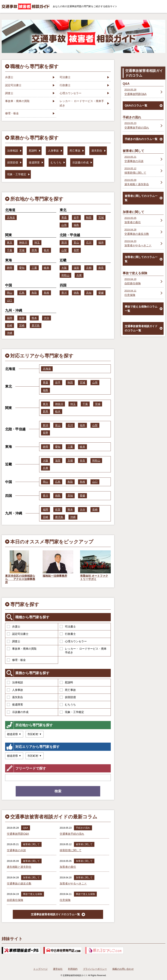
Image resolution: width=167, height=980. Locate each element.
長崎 (10, 326)
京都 (89, 268)
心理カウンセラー (73, 641)
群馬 (34, 250)
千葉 (10, 250)
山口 (10, 300)
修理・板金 (16, 660)
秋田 (89, 218)
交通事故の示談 (16, 850)
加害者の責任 (68, 867)
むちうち (68, 705)
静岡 (10, 268)
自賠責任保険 (15, 900)
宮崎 (22, 326)
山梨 (64, 250)
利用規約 (73, 969)
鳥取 (34, 293)
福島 (76, 225)
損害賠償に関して (71, 850)
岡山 (10, 293)
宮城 (101, 218)
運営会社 (58, 969)
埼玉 (37, 243)
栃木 (47, 250)
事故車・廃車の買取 (22, 649)
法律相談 (15, 682)
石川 (89, 243)
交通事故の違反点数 (19, 884)
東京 (10, 243)
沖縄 (10, 333)
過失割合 (15, 697)
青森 (64, 218)
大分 (47, 318)
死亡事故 (68, 690)
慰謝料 (66, 682)
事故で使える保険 (33, 894)
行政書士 (68, 634)
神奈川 (23, 243)
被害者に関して (31, 844)
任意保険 (65, 900)
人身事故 (15, 690)
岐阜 (47, 268)
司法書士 (68, 627)
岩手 (76, 218)
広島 (22, 293)
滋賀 (76, 268)
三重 (34, 268)
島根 (47, 293)
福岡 (10, 318)
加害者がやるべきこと (73, 884)
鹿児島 (36, 326)
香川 (64, 293)
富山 (76, 243)
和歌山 (65, 275)
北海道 (11, 218)
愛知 (22, 268)
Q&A (26, 828)
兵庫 (79, 275)
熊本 (34, 318)
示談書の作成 (18, 712)
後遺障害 (15, 705)
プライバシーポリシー (95, 969)
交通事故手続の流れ (72, 834)
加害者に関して (84, 861)
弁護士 (14, 627)
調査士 (14, 641)
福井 (101, 243)
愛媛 (101, 293)
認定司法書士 (18, 634)
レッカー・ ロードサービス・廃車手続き (83, 651)
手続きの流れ (83, 828)
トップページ (40, 969)
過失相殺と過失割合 (19, 867)
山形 (64, 225)
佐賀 (22, 318)
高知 (89, 293)
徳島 (76, 293)
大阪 (64, 268)
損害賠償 (68, 697)
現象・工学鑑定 (72, 712)
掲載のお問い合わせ (123, 969)
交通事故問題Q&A (18, 834)
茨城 (22, 250)
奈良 (101, 268)
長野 (76, 250)
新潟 (64, 243)
